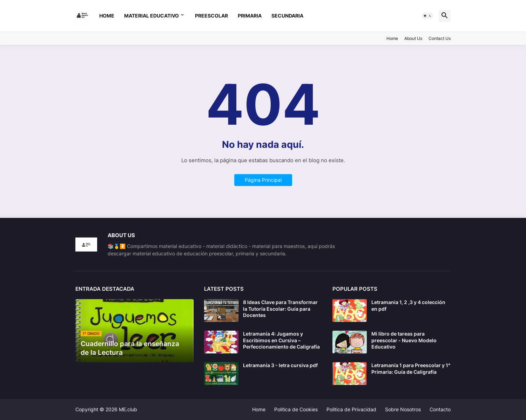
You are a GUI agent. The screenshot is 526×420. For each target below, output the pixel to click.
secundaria (287, 16)
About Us (413, 38)
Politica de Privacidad (351, 409)
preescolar (211, 16)
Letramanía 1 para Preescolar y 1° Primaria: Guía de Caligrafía (411, 368)
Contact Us (440, 38)
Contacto (440, 409)
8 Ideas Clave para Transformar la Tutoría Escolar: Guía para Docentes (280, 308)
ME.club (128, 409)
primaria (250, 16)
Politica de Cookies (296, 409)
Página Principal (263, 180)
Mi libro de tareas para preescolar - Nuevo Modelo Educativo (404, 340)
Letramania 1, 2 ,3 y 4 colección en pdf (408, 305)
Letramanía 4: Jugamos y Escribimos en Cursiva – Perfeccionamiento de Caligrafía (281, 340)
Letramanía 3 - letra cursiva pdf (280, 365)
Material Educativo (151, 16)
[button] (427, 16)
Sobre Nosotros (403, 409)
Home (107, 16)
